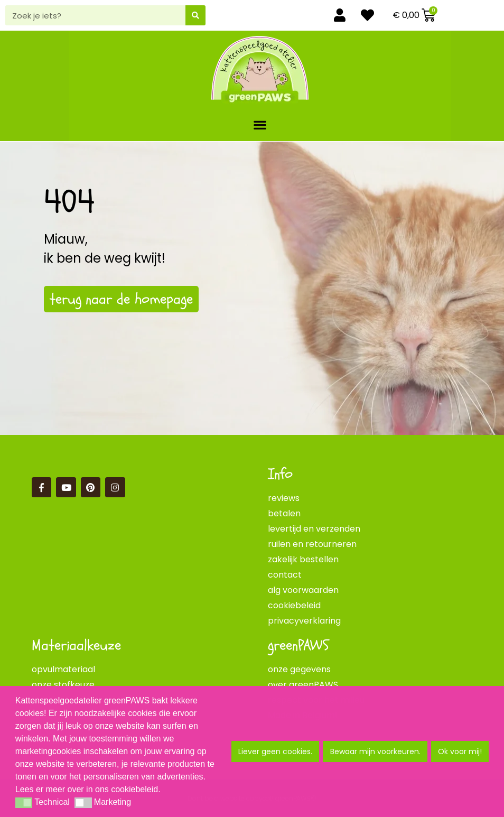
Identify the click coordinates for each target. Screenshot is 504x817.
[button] (260, 124)
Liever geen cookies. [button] (275, 751)
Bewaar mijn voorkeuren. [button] (375, 751)
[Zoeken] (195, 15)
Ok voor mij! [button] (460, 751)
